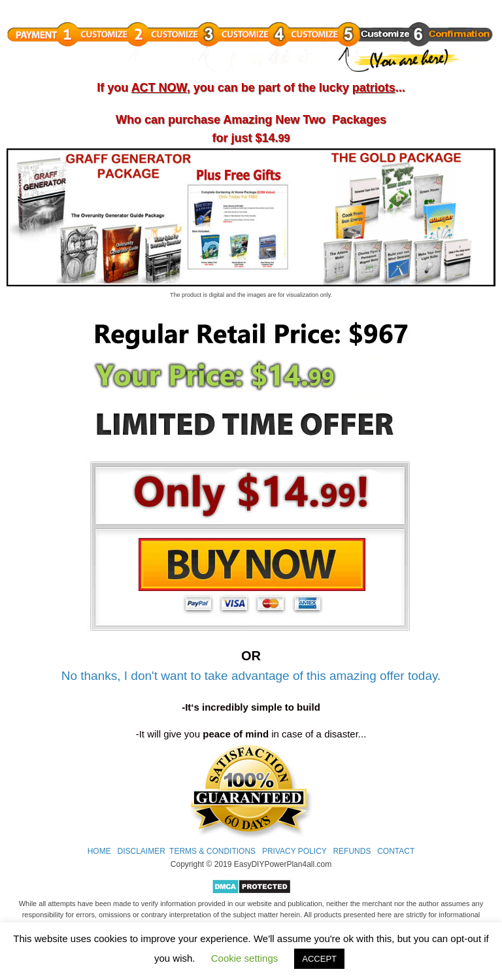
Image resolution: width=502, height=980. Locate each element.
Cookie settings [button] (245, 958)
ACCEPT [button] (319, 959)
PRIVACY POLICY (294, 851)
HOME (99, 851)
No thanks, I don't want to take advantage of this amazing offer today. (251, 676)
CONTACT (396, 851)
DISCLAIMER (141, 851)
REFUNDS (352, 851)
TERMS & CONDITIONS (212, 851)
